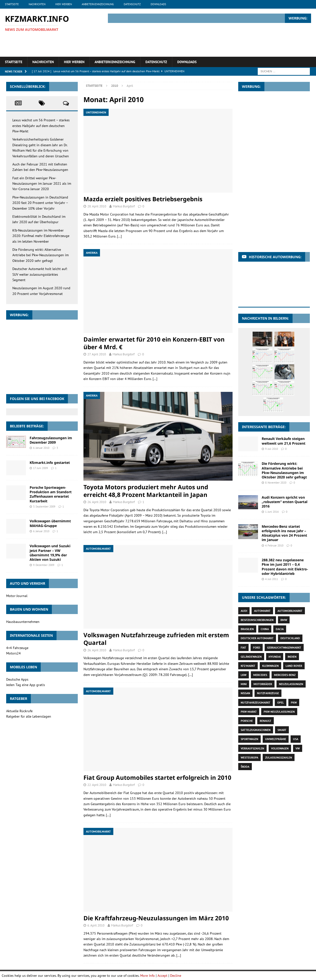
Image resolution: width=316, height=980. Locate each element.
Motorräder (263, 684)
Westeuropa (249, 757)
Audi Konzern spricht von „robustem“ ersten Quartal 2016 (285, 502)
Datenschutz (132, 4)
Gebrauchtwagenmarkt (284, 647)
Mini (244, 684)
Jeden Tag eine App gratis (26, 685)
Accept (162, 976)
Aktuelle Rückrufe (19, 711)
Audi (244, 611)
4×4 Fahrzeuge (17, 648)
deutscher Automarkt (257, 638)
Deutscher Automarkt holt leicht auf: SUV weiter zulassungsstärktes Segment (40, 274)
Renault (266, 721)
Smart (282, 730)
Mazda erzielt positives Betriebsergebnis (143, 199)
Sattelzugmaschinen (256, 730)
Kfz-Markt (248, 666)
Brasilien (247, 629)
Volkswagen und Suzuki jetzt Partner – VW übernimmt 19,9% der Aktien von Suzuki (50, 553)
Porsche (247, 721)
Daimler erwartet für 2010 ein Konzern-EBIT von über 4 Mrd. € (154, 343)
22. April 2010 (97, 785)
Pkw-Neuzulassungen (279, 712)
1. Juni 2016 (272, 512)
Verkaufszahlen (252, 748)
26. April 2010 (97, 502)
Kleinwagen (270, 666)
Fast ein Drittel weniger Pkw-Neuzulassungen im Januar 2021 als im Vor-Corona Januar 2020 (42, 184)
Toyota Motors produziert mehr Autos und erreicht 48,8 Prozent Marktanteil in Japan (146, 491)
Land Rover (294, 666)
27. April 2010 (97, 354)
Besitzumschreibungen (257, 620)
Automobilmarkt (290, 611)
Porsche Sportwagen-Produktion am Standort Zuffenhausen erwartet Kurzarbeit (51, 494)
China (265, 629)
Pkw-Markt (249, 712)
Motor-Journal (17, 596)
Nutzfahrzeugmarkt (256, 702)
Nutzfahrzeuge (268, 693)
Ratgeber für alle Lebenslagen (29, 716)
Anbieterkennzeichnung (98, 4)
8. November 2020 (276, 483)
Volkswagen (280, 748)
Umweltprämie (276, 739)
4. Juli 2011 (272, 579)
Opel (281, 702)
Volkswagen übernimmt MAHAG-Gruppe (50, 523)
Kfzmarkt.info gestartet (50, 463)
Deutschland (290, 638)
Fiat (243, 647)
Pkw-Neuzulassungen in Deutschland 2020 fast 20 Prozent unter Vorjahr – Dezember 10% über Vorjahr (40, 203)
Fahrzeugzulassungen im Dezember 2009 (51, 440)
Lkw (244, 675)
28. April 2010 (97, 206)
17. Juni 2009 (40, 468)
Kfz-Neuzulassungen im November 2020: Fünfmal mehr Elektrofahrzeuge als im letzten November (41, 236)
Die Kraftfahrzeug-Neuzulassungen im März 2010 (156, 918)
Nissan (245, 693)
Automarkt (262, 611)
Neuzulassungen (291, 684)
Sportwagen (249, 739)
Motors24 (13, 653)
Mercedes (260, 675)
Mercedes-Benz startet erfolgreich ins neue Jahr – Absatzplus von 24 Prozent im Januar (284, 533)
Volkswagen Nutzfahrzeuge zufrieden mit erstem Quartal (156, 639)
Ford (257, 647)
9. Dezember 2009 (44, 565)
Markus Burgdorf (124, 206)
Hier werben (64, 4)
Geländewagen (251, 657)
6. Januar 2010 (41, 448)
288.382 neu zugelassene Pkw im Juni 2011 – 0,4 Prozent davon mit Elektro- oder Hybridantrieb (285, 567)
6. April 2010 (96, 925)
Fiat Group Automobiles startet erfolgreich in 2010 (157, 777)
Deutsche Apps (17, 679)
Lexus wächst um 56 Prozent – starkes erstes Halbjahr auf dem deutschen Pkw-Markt (41, 126)
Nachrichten (37, 4)
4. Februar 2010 (274, 545)
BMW (284, 620)
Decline (176, 976)
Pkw (294, 702)
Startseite (12, 4)
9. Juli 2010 (272, 449)
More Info (148, 976)
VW (298, 748)
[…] (119, 236)
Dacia (280, 629)
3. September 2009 (44, 507)
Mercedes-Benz (285, 675)
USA (296, 739)
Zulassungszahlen (279, 757)
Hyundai (275, 657)
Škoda (245, 767)
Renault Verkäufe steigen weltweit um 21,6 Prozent (284, 441)
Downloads (158, 4)
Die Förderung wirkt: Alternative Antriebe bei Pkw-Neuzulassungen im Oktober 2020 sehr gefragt (40, 255)
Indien (292, 657)
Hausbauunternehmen (23, 622)
